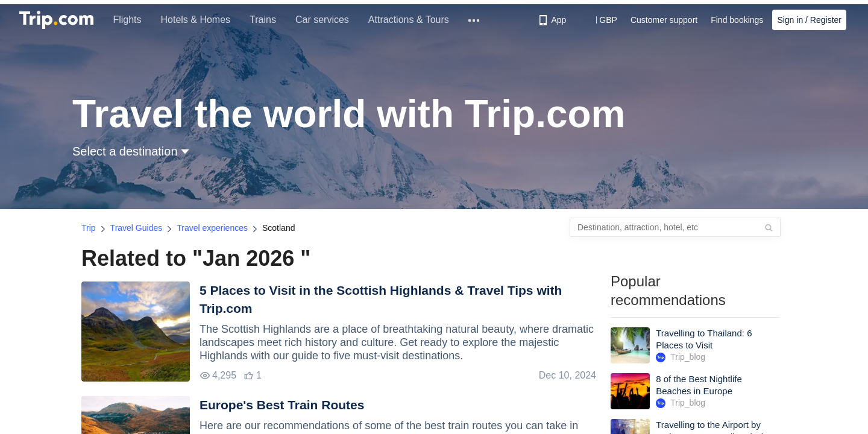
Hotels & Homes (196, 20)
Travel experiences (212, 228)
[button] (599, 20)
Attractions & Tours (409, 20)
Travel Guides (137, 228)
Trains (263, 20)
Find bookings (737, 20)
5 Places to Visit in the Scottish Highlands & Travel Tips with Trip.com (381, 299)
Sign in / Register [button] (809, 20)
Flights (127, 20)
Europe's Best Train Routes (282, 405)
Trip (89, 228)
